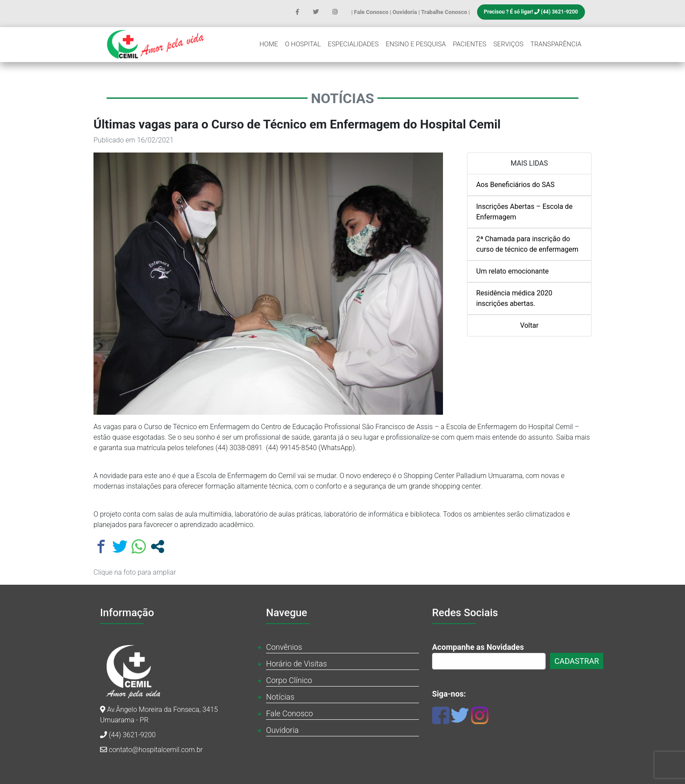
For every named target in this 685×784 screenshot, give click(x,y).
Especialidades (353, 44)
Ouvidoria (405, 12)
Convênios (284, 647)
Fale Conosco (372, 12)
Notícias (280, 697)
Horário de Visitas (296, 664)
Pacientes (470, 44)
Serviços (508, 44)
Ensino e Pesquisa (416, 44)
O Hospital (303, 44)
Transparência (556, 44)
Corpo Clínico (289, 680)
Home (269, 44)
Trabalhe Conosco (445, 12)
